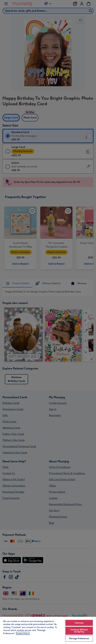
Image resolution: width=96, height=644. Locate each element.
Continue (79, 623)
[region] (48, 630)
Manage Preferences (79, 639)
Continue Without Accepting (79, 631)
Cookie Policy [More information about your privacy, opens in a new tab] (23, 633)
